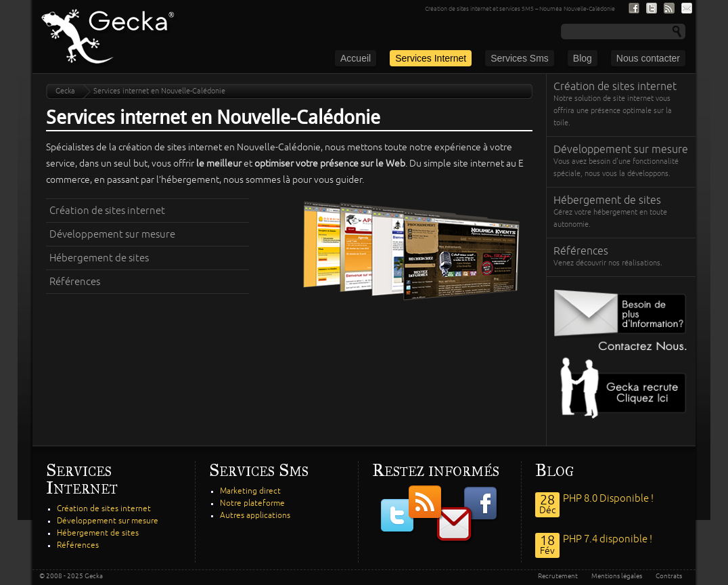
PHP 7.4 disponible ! (608, 539)
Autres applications (255, 516)
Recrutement (558, 576)
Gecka (65, 91)
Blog (583, 58)
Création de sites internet (107, 211)
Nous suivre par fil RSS (669, 8)
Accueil (356, 58)
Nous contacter (648, 58)
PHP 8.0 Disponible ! (608, 498)
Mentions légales (617, 576)
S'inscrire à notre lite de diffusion (687, 8)
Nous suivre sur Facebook (634, 8)
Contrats (669, 576)
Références (75, 282)
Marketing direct (250, 491)
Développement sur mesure (112, 234)
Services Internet (431, 58)
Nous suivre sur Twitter (652, 8)
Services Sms (520, 58)
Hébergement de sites (99, 258)
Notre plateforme (252, 503)
